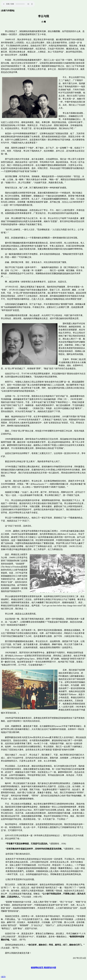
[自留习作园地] (8, 11)
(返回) (3, 977)
